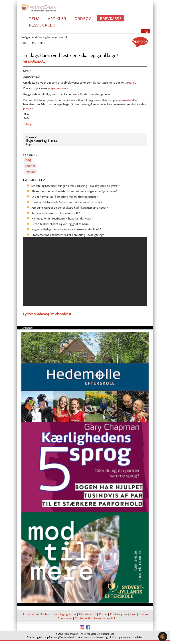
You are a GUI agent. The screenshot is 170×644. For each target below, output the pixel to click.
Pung (28, 160)
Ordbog (83, 19)
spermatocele (60, 88)
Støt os (143, 614)
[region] (85, 272)
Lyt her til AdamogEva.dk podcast (47, 314)
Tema (34, 19)
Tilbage (28, 124)
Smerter (30, 166)
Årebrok (130, 83)
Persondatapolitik (105, 618)
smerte (127, 100)
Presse (103, 614)
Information (30, 614)
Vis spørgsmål (34, 62)
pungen (28, 108)
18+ (42, 43)
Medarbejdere (119, 614)
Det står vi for (88, 614)
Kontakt (45, 614)
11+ (24, 43)
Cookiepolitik (83, 618)
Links (133, 614)
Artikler (57, 19)
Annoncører (65, 618)
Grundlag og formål (64, 614)
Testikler (30, 172)
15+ (33, 43)
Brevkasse (111, 19)
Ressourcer (42, 25)
